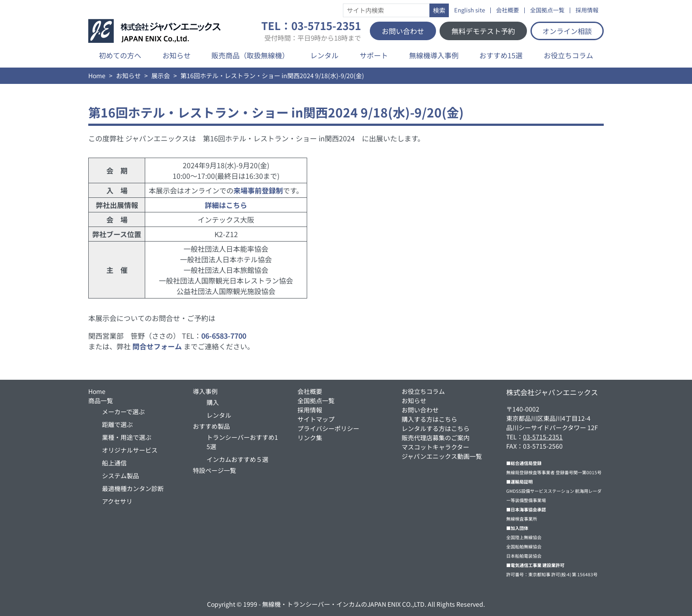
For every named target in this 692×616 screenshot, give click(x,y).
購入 (213, 402)
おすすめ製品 (211, 426)
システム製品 (120, 476)
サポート (374, 55)
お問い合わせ (403, 31)
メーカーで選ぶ (123, 412)
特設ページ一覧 (214, 470)
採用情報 (587, 10)
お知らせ (177, 55)
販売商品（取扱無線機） (250, 55)
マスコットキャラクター (435, 447)
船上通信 (114, 463)
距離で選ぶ (117, 424)
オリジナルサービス (130, 450)
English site (470, 10)
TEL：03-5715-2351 (311, 31)
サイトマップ (316, 419)
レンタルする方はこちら (436, 428)
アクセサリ (117, 501)
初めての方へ (120, 55)
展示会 (161, 76)
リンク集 (310, 438)
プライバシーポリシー (328, 428)
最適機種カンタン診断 (133, 488)
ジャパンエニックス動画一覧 (442, 456)
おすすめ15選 (501, 55)
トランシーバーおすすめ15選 (242, 442)
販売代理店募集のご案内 (436, 438)
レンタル (324, 55)
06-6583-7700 (224, 336)
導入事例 (205, 391)
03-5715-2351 (543, 437)
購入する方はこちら (429, 419)
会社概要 (508, 10)
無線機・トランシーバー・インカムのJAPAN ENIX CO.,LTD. (344, 604)
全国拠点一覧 (547, 10)
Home (97, 76)
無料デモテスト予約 (483, 31)
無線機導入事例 (434, 55)
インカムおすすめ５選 (237, 459)
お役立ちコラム (568, 55)
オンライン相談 (567, 31)
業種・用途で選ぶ (127, 437)
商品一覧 (101, 401)
